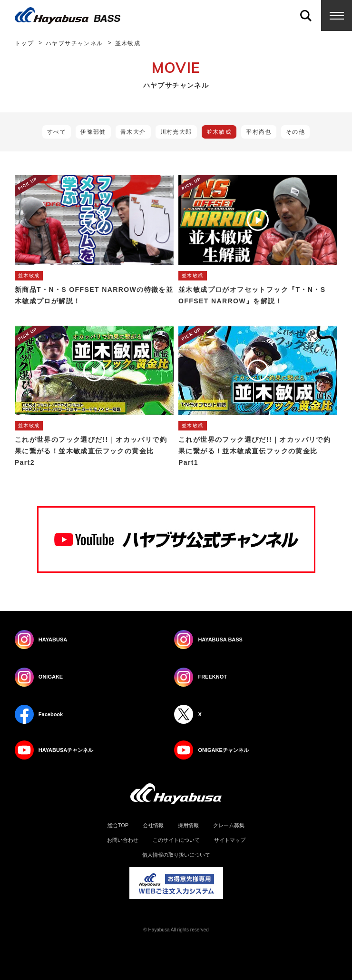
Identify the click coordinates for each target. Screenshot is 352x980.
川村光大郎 (176, 132)
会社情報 (153, 825)
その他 (295, 132)
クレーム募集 (229, 825)
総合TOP (118, 825)
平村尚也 (259, 132)
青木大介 (133, 132)
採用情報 (188, 825)
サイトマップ (230, 840)
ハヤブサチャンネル (74, 43)
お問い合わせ (123, 840)
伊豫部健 (93, 132)
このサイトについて (176, 840)
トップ (24, 43)
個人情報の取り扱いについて (176, 855)
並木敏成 (219, 132)
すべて (57, 132)
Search (306, 15)
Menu (337, 15)
